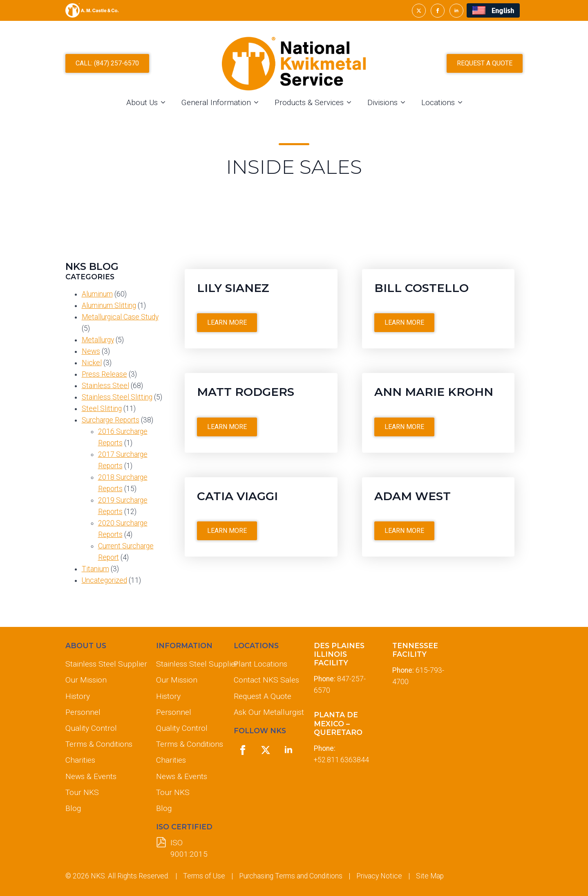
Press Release (104, 374)
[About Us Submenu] (165, 102)
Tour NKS (82, 792)
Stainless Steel (105, 386)
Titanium (95, 569)
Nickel (92, 363)
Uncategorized (104, 580)
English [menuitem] (503, 11)
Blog (73, 808)
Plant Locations (260, 664)
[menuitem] (493, 10)
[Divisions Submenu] (405, 102)
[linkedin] (456, 11)
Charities (80, 760)
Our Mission (86, 680)
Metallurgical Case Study (120, 317)
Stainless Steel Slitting (117, 397)
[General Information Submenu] (259, 102)
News (91, 351)
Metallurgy (98, 340)
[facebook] (438, 11)
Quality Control (91, 728)
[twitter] (419, 11)
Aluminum (97, 294)
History (78, 696)
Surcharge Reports (111, 420)
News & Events (91, 776)
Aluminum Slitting (109, 305)
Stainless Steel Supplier (104, 664)
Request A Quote (263, 696)
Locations (438, 102)
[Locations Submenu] (463, 102)
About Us (142, 102)
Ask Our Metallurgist (267, 712)
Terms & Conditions (99, 744)
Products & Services (309, 102)
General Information (216, 102)
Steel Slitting (102, 409)
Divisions (382, 102)
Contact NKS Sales (266, 680)
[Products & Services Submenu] (351, 102)
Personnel (83, 712)
